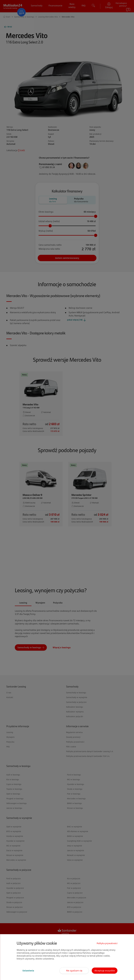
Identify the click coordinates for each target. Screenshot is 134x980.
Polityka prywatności (107, 943)
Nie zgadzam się (74, 971)
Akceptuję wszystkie (105, 971)
